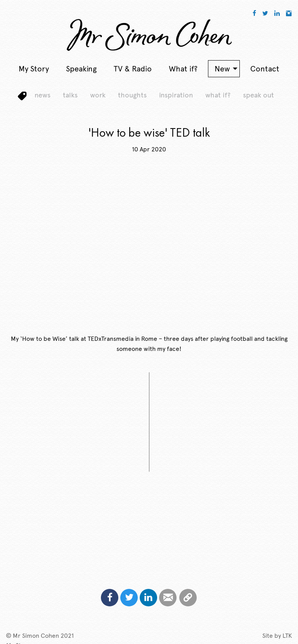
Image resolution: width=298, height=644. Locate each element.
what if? (218, 95)
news (42, 95)
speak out (258, 95)
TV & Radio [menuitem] (133, 69)
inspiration (176, 95)
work (98, 95)
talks (70, 95)
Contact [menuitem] (265, 69)
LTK (287, 636)
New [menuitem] (222, 69)
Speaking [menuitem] (81, 69)
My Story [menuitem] (34, 69)
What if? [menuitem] (183, 69)
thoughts (132, 95)
